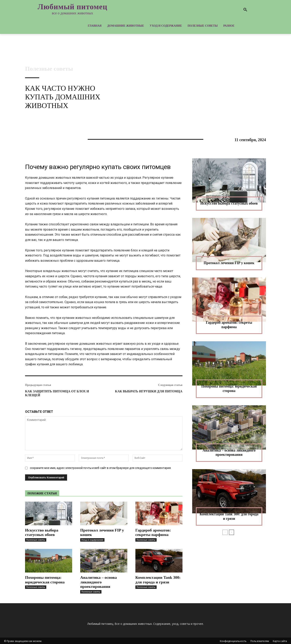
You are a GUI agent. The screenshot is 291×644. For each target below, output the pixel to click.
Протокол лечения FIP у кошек (102, 532)
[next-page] (231, 532)
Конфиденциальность (233, 640)
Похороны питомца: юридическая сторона (45, 579)
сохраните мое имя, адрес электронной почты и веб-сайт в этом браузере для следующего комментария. (101, 468)
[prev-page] (225, 532)
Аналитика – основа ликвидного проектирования (99, 581)
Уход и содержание (92, 540)
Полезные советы (49, 69)
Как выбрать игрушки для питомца (149, 391)
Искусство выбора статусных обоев (42, 532)
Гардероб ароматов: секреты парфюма (153, 532)
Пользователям (260, 640)
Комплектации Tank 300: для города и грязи (158, 579)
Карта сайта (280, 640)
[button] (245, 10)
